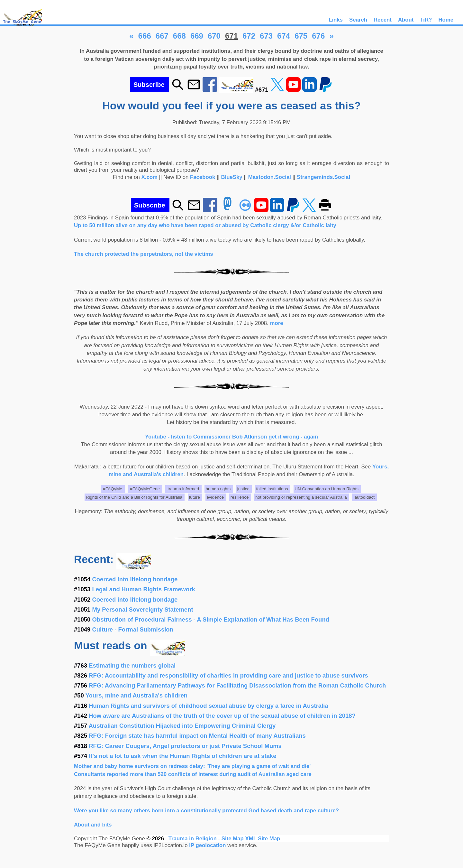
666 (145, 36)
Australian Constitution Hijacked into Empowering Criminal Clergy (182, 726)
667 (162, 36)
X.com (150, 177)
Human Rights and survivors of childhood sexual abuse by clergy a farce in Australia (208, 706)
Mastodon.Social (270, 177)
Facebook (203, 177)
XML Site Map (263, 839)
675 (301, 36)
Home (446, 20)
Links (336, 20)
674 (284, 36)
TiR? (426, 20)
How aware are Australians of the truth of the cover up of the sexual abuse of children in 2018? (222, 716)
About (406, 20)
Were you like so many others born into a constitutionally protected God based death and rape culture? (206, 811)
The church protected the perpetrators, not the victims (144, 254)
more (277, 323)
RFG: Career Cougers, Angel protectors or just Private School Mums (185, 746)
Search (358, 20)
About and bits (93, 825)
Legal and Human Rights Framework (144, 589)
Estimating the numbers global (132, 665)
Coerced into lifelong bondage (135, 579)
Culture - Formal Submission (133, 629)
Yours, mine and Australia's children (136, 695)
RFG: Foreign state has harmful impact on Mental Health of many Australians (197, 736)
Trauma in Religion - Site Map (207, 839)
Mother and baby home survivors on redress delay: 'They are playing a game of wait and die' (192, 766)
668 (179, 36)
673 (266, 36)
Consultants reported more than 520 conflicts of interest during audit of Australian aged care (193, 774)
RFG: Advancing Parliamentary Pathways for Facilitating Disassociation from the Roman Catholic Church (237, 685)
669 (197, 36)
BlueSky (232, 177)
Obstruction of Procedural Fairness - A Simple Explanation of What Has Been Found (211, 619)
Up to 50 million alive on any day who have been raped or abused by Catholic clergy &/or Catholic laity (205, 225)
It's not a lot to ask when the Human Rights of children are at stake (182, 756)
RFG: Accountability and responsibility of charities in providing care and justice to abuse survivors (228, 675)
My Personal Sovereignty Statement (143, 609)
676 (318, 36)
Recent (383, 20)
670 (214, 36)
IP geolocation (207, 845)
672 (249, 36)
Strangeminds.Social (323, 177)
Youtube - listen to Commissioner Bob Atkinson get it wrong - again (232, 437)
